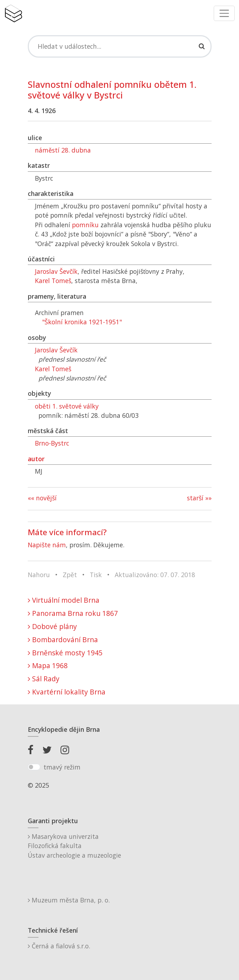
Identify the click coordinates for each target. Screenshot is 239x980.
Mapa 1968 (48, 665)
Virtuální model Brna (64, 600)
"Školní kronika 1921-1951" (82, 322)
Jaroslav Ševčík (56, 271)
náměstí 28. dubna (63, 150)
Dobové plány (52, 626)
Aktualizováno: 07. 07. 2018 (155, 575)
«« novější (42, 498)
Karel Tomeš (53, 281)
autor (36, 459)
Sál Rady (44, 679)
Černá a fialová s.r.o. (59, 946)
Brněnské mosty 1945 (65, 653)
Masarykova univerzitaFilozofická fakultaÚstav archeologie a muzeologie (74, 846)
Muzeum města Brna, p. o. (69, 900)
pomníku (85, 225)
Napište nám (47, 545)
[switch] (34, 767)
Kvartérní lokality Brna (67, 692)
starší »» (199, 498)
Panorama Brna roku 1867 (73, 613)
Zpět (70, 575)
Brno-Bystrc (52, 443)
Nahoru (39, 575)
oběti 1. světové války (67, 406)
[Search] (120, 46)
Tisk (96, 575)
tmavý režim (62, 767)
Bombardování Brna (63, 640)
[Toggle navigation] (224, 13)
